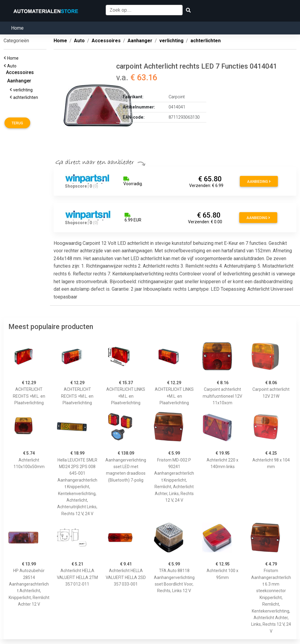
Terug (17, 123)
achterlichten (26, 97)
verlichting (24, 90)
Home (17, 28)
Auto (13, 66)
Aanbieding (259, 182)
